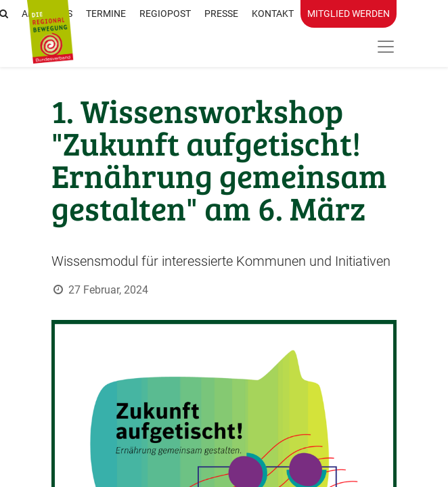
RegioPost (165, 14)
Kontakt (273, 14)
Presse (221, 14)
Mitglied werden (349, 14)
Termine (106, 14)
